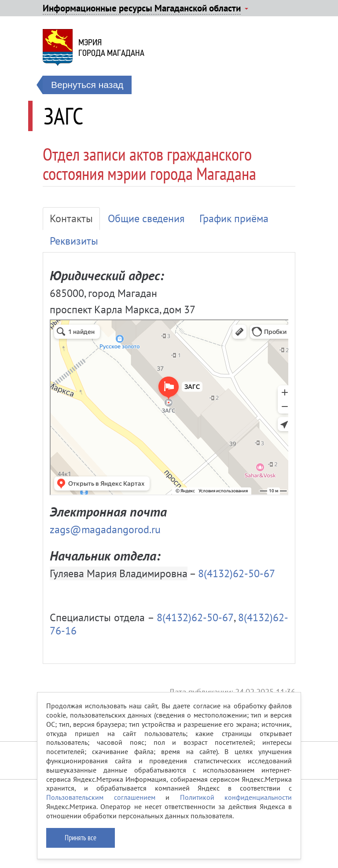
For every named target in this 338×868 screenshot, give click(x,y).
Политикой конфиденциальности (236, 797)
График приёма (234, 218)
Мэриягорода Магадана (111, 48)
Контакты (71, 218)
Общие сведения (146, 218)
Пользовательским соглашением (101, 797)
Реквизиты (74, 241)
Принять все (81, 838)
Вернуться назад (87, 85)
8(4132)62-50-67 (237, 573)
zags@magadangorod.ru (105, 529)
